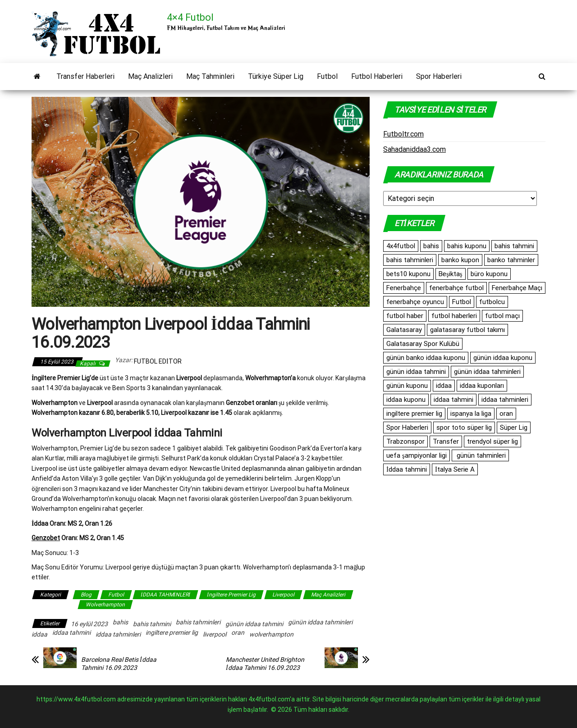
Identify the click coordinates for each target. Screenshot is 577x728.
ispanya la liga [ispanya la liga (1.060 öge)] (471, 414)
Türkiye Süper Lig (276, 76)
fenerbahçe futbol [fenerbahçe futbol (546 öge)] (456, 288)
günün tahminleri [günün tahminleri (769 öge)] (480, 455)
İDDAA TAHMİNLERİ (165, 595)
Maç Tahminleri (210, 76)
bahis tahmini (152, 624)
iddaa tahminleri (118, 634)
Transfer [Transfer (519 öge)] (446, 441)
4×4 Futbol (190, 17)
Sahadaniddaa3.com (414, 149)
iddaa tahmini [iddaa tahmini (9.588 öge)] (453, 400)
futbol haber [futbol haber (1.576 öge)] (405, 316)
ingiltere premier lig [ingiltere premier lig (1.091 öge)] (414, 414)
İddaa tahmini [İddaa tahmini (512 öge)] (407, 469)
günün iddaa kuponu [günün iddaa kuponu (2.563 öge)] (503, 358)
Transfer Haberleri (85, 76)
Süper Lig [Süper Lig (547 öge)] (514, 428)
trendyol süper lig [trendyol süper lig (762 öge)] (492, 441)
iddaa (39, 634)
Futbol (327, 76)
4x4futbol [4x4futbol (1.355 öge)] (401, 246)
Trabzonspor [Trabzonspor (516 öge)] (405, 441)
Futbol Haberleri (377, 76)
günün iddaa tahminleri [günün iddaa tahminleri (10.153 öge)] (487, 372)
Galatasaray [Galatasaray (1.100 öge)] (404, 330)
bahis (120, 622)
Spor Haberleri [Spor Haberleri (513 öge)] (407, 428)
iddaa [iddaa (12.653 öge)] (444, 386)
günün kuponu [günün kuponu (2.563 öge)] (407, 386)
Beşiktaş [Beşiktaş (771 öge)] (451, 274)
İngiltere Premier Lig (231, 595)
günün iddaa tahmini (254, 624)
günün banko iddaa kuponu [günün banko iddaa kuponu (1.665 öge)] (426, 358)
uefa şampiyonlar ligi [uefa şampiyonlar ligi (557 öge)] (417, 455)
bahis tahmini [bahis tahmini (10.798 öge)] (514, 246)
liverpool (215, 634)
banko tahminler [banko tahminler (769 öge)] (511, 260)
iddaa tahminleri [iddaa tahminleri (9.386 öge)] (505, 400)
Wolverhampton (105, 605)
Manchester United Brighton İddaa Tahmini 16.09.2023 (265, 664)
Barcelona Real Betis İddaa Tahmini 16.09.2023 (119, 664)
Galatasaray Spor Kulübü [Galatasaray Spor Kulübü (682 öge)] (423, 344)
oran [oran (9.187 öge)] (506, 414)
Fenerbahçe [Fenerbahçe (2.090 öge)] (404, 288)
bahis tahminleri (198, 622)
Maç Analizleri (150, 76)
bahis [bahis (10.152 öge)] (431, 246)
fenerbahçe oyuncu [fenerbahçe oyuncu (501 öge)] (415, 302)
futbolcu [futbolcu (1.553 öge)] (492, 302)
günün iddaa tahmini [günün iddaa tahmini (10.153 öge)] (416, 372)
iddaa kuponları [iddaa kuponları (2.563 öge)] (482, 386)
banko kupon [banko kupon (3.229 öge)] (460, 260)
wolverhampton (271, 634)
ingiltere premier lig (172, 632)
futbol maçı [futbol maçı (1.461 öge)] (502, 316)
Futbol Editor (158, 361)
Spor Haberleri (439, 76)
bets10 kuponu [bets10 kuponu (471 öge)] (408, 274)
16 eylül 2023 (89, 624)
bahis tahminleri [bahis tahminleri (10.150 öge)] (410, 260)
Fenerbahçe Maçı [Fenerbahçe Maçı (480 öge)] (517, 288)
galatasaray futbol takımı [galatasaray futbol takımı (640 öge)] (467, 330)
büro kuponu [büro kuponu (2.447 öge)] (489, 274)
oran (238, 632)
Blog (86, 595)
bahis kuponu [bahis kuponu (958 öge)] (467, 246)
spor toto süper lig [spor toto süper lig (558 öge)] (464, 428)
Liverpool (283, 595)
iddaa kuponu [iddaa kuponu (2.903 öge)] (406, 400)
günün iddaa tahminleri (320, 622)
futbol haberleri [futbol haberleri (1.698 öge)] (454, 316)
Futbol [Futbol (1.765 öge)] (462, 302)
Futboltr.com (403, 134)
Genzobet (46, 538)
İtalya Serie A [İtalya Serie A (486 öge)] (455, 469)
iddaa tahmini (71, 632)
